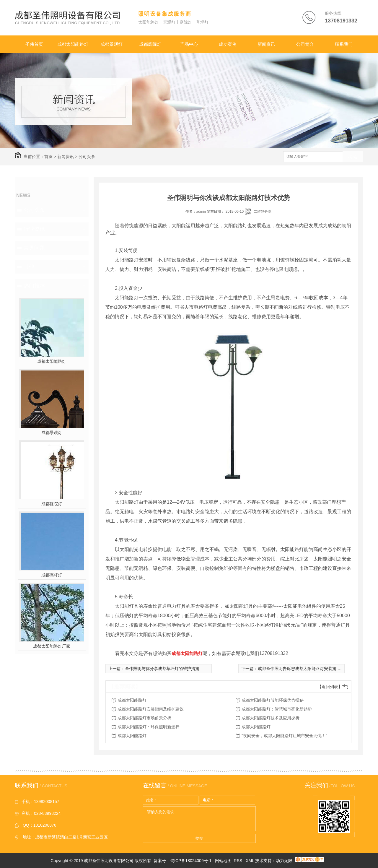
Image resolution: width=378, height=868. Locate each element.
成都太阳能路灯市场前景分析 (144, 718)
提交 (199, 838)
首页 (48, 157)
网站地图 (223, 861)
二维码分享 (263, 212)
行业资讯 (34, 229)
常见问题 (34, 248)
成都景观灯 (111, 44)
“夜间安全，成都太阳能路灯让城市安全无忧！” (284, 736)
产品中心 (189, 44)
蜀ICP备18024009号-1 (191, 861)
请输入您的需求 (199, 819)
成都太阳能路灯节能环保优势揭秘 (273, 700)
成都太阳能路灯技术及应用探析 (271, 718)
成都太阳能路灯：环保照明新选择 (149, 727)
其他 (29, 267)
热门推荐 (34, 286)
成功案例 (228, 44)
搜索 (353, 157)
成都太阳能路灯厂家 (52, 646)
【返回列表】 (330, 687)
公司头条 (87, 157)
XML (250, 861)
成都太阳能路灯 (73, 44)
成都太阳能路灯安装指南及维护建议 (151, 709)
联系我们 (344, 44)
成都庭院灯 (150, 44)
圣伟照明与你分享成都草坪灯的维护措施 (162, 669)
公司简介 (305, 44)
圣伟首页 (34, 44)
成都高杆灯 (52, 575)
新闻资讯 (266, 44)
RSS (239, 861)
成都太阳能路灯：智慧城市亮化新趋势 (277, 709)
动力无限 (284, 861)
